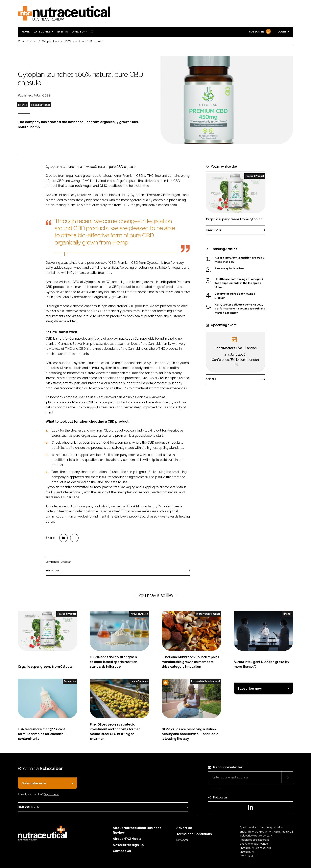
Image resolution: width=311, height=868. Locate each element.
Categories (42, 32)
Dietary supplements (208, 614)
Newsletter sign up (128, 845)
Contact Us (122, 851)
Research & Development (206, 681)
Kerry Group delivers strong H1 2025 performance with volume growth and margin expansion (240, 309)
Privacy (182, 840)
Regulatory (70, 681)
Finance (23, 105)
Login (282, 32)
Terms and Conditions (194, 834)
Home (26, 32)
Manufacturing (140, 681)
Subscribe (259, 32)
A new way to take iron (230, 268)
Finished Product (41, 105)
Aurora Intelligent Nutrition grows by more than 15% (239, 260)
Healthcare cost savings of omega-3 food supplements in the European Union (239, 283)
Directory (79, 32)
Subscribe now (250, 689)
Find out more (28, 807)
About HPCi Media (127, 839)
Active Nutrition (139, 614)
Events (63, 32)
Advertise (184, 828)
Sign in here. (51, 794)
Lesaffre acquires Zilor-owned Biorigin (235, 296)
